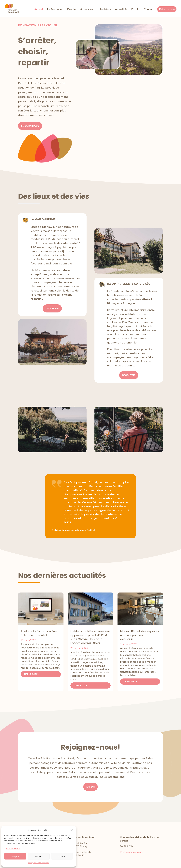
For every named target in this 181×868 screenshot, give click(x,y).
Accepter (15, 856)
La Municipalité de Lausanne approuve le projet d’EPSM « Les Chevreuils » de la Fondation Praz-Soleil (90, 637)
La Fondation (55, 9)
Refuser (39, 856)
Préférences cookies (132, 852)
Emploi (136, 9)
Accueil (39, 9)
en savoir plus (30, 126)
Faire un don (167, 9)
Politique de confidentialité (39, 863)
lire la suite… (32, 674)
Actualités (121, 9)
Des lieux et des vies (80, 9)
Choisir (62, 856)
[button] (72, 830)
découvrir (52, 308)
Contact (149, 9)
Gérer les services (13, 849)
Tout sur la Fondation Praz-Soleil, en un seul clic (40, 633)
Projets (104, 9)
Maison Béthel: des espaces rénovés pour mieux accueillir (140, 635)
